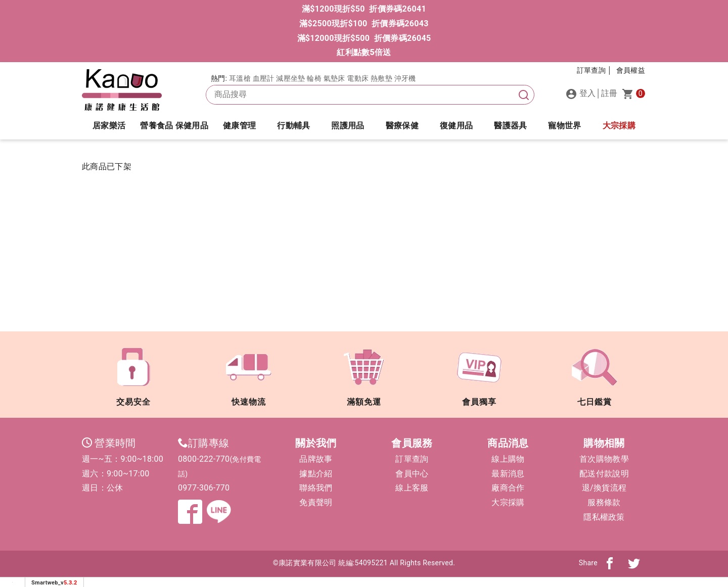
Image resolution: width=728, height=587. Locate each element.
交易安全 (133, 373)
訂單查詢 (412, 459)
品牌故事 (316, 459)
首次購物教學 (604, 459)
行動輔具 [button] (293, 126)
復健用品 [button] (456, 126)
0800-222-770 (204, 459)
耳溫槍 (240, 78)
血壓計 (264, 78)
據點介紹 (316, 474)
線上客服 (412, 488)
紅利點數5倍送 (364, 52)
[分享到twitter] (634, 563)
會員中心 (412, 474)
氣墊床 (334, 78)
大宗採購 (619, 126)
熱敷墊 (381, 78)
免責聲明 (316, 502)
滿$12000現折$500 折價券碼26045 (364, 38)
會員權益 (631, 70)
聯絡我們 (316, 488)
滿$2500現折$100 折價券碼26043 (364, 23)
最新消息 (508, 474)
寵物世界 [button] (564, 126)
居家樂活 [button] (109, 126)
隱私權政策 (604, 517)
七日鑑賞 (595, 373)
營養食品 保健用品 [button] (174, 126)
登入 (581, 94)
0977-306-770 (204, 488)
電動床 (358, 78)
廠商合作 (508, 488)
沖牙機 (405, 78)
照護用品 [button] (348, 126)
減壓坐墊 (290, 78)
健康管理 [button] (239, 126)
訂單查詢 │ (595, 70)
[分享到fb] (610, 563)
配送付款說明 (604, 474)
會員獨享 (479, 373)
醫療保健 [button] (402, 126)
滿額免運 (364, 373)
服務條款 (604, 502)
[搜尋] (524, 95)
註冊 (609, 93)
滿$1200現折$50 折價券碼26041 (364, 9)
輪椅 (314, 78)
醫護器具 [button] (510, 126)
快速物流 (249, 373)
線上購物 (508, 459)
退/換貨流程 (604, 488)
